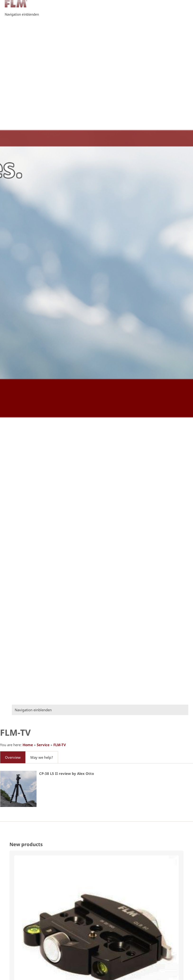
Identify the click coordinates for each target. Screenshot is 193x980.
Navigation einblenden (22, 14)
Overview (13, 757)
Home (28, 745)
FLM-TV (60, 745)
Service (43, 745)
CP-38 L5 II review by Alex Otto (67, 773)
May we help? (42, 757)
